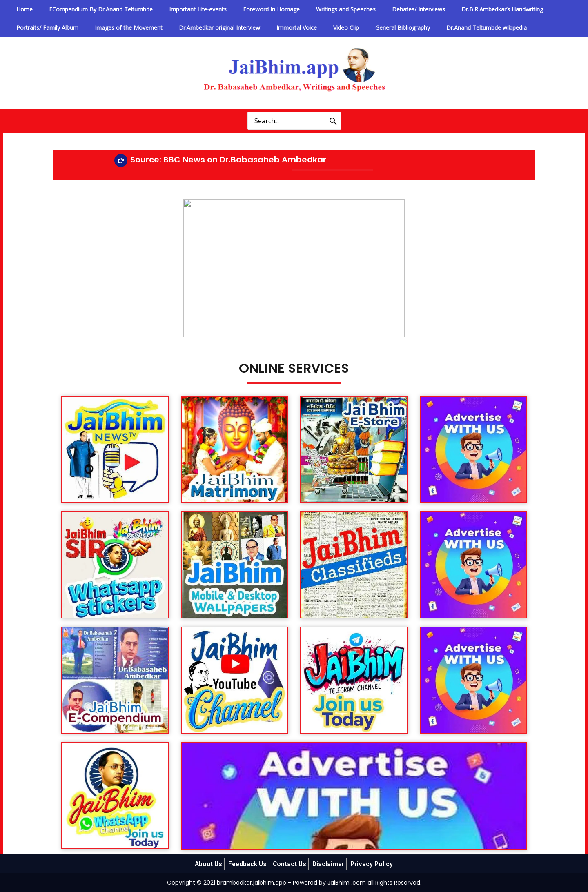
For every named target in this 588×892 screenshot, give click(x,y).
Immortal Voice (273, 28)
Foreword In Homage (247, 9)
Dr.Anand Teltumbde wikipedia (442, 28)
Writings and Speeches (315, 9)
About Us (207, 864)
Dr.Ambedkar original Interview (202, 28)
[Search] (333, 121)
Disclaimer (330, 864)
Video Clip (315, 28)
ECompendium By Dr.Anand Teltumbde (91, 9)
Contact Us (290, 864)
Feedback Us (247, 864)
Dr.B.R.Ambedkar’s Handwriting (458, 9)
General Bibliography (365, 28)
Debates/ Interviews (381, 9)
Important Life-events (181, 9)
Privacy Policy (374, 864)
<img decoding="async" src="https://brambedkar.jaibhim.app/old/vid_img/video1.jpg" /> (294, 265)
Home (21, 9)
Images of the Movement (118, 28)
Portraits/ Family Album (44, 28)
